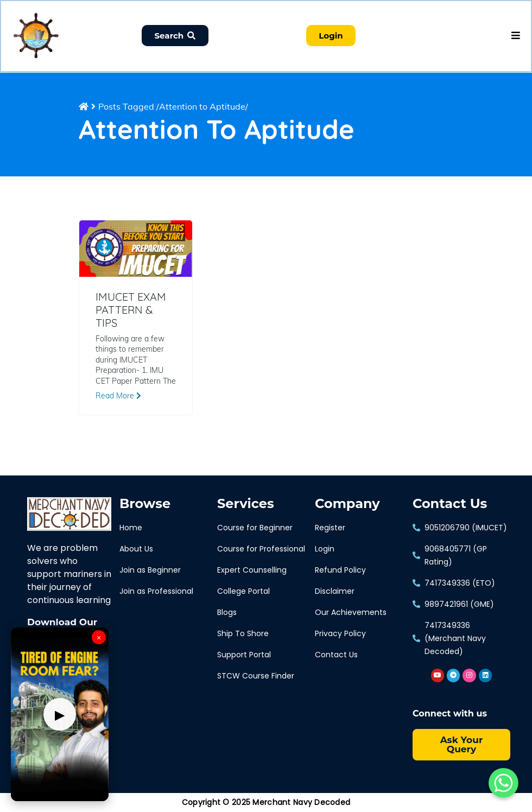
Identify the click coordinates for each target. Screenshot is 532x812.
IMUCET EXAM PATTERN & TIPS (131, 310)
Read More (118, 396)
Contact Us (450, 505)
